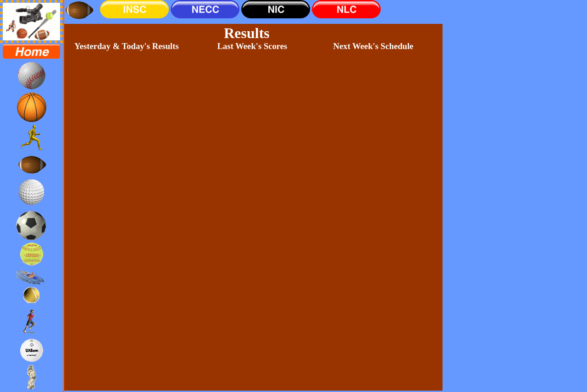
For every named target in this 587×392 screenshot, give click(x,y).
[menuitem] (31, 51)
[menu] (31, 218)
